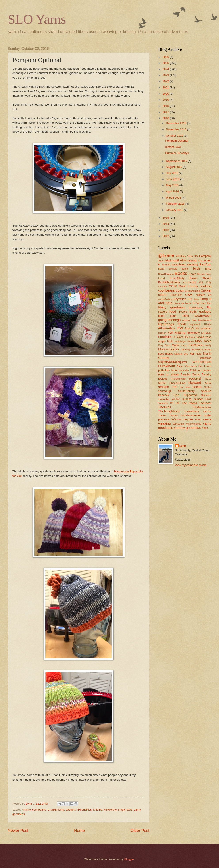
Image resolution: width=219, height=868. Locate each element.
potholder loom (168, 370)
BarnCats (205, 264)
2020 (166, 94)
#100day (181, 256)
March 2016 (174, 198)
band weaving (188, 264)
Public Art (196, 370)
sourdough (165, 391)
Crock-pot (176, 295)
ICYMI (182, 324)
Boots (192, 274)
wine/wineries (193, 424)
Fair (203, 303)
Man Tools (203, 341)
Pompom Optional (177, 141)
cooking (205, 286)
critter (162, 295)
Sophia (208, 387)
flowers (163, 312)
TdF (178, 403)
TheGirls (165, 407)
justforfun (206, 329)
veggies (188, 419)
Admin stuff (172, 260)
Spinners (206, 395)
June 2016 (173, 179)
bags (175, 265)
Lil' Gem (178, 337)
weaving (164, 423)
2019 (166, 100)
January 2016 (175, 210)
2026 (166, 57)
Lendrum (165, 337)
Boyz (208, 274)
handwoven (205, 320)
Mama (191, 341)
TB (171, 403)
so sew (185, 387)
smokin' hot (168, 387)
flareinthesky (196, 308)
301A (161, 261)
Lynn (183, 446)
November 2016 (176, 129)
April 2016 (173, 191)
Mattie (176, 345)
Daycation (180, 299)
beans (185, 269)
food (173, 311)
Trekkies (174, 416)
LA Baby (206, 333)
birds (197, 268)
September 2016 (177, 161)
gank (161, 316)
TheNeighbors (169, 411)
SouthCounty (186, 391)
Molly (208, 345)
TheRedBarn (192, 411)
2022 (166, 81)
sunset (198, 399)
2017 (166, 112)
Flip (209, 307)
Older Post (140, 831)
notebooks (205, 358)
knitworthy (110, 810)
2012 (166, 236)
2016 (166, 118)
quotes (207, 370)
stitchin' (176, 399)
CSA (189, 295)
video (198, 419)
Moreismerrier (169, 349)
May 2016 (173, 185)
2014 (166, 224)
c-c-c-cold (189, 282)
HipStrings (166, 324)
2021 (166, 87)
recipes (163, 379)
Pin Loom (205, 366)
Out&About (167, 366)
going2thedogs (169, 320)
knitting (98, 810)
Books (181, 273)
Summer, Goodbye (177, 153)
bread (161, 278)
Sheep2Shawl (178, 383)
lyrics (208, 337)
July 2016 (172, 173)
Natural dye (181, 354)
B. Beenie (164, 265)
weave (207, 419)
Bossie (201, 274)
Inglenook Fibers (200, 324)
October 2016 (175, 136)
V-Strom (176, 419)
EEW (196, 303)
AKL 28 (202, 261)
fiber (209, 303)
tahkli (208, 399)
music (169, 354)
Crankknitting (56, 810)
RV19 (208, 379)
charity (26, 810)
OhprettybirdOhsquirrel (173, 362)
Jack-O (189, 328)
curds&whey (165, 299)
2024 (166, 69)
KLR (170, 333)
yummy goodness (187, 428)
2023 (166, 75)
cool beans (39, 810)
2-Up (190, 256)
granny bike (190, 320)
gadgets (71, 810)
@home (166, 255)
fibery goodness (172, 307)
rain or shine (168, 374)
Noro (199, 354)
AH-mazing (188, 260)
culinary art (204, 295)
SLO (208, 383)
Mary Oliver (164, 345)
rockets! (195, 378)
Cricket (206, 290)
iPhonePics (85, 810)
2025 (166, 63)
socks (197, 387)
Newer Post (18, 831)
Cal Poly (205, 282)
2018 (166, 106)
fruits (193, 311)
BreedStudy (177, 278)
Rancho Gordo (190, 374)
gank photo (179, 316)
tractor (207, 411)
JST (197, 329)
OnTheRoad (202, 362)
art (209, 260)
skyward (195, 383)
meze (184, 345)
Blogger (129, 859)
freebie (183, 312)
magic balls (125, 810)
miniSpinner (196, 345)
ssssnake (163, 399)
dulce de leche (182, 303)
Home (79, 831)
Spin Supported (185, 395)
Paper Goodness (187, 366)
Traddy (162, 415)
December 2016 (176, 123)
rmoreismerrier (178, 379)
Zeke (205, 428)
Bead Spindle (168, 269)
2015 (166, 218)
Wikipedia (178, 424)
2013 (166, 230)
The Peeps (190, 403)
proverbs (184, 370)
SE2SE (162, 383)
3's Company (203, 256)
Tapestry (163, 403)
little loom (189, 337)
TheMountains (202, 407)
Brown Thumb (200, 278)
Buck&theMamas (169, 282)
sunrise (187, 399)
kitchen (162, 333)
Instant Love (173, 147)
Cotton (180, 291)
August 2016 (174, 167)
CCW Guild (177, 286)
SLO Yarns (37, 19)
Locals (200, 337)
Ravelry (206, 374)
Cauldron (163, 287)
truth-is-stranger (191, 415)
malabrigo (180, 341)
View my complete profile (191, 465)
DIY (190, 299)
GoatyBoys (203, 316)
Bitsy (208, 269)
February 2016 (176, 204)
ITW (180, 328)
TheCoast (205, 403)
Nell (192, 354)
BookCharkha (166, 274)
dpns (196, 299)
